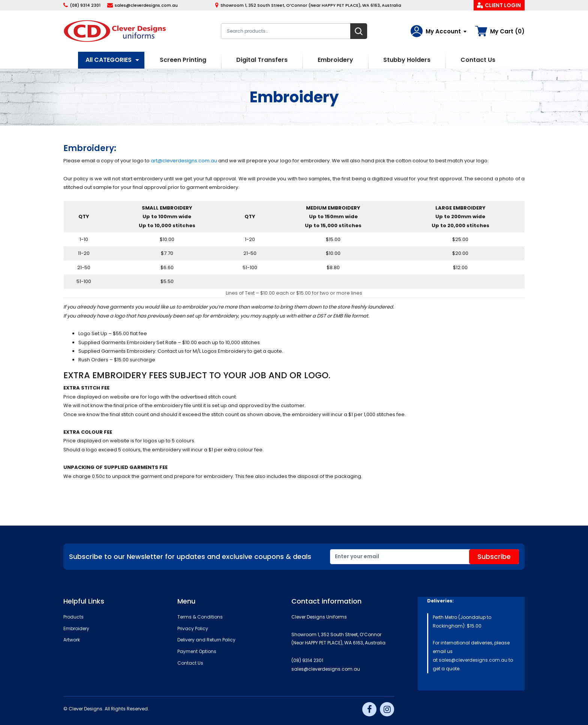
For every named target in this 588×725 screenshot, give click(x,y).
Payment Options (197, 651)
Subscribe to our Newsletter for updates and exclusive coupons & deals (190, 556)
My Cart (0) (507, 31)
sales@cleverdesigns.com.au (146, 5)
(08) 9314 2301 (85, 5)
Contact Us (478, 60)
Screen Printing (183, 60)
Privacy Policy (193, 628)
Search (359, 31)
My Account (443, 31)
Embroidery (335, 60)
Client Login (503, 5)
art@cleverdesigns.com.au (184, 161)
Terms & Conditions (200, 617)
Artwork (72, 640)
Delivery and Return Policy (206, 640)
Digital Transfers (262, 60)
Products (73, 617)
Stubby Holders (407, 60)
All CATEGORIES (109, 60)
